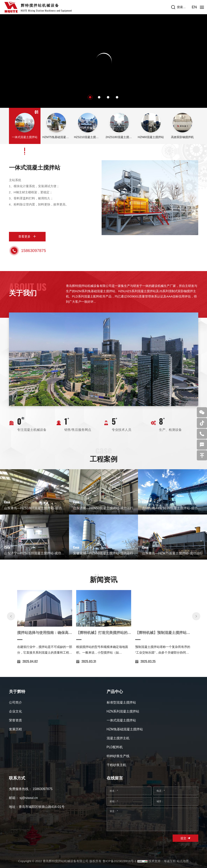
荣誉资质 (15, 720)
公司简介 (15, 702)
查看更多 (24, 236)
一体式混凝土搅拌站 (35, 168)
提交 (183, 838)
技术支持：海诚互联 (162, 861)
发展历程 (15, 729)
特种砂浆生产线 (118, 756)
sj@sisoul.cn (29, 798)
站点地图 (183, 861)
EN (194, 7)
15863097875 (34, 251)
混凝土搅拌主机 (118, 738)
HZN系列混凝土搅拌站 (123, 711)
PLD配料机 (115, 747)
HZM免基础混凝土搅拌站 (125, 729)
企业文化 (15, 711)
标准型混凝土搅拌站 (121, 702)
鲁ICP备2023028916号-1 (120, 861)
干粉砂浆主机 (116, 765)
